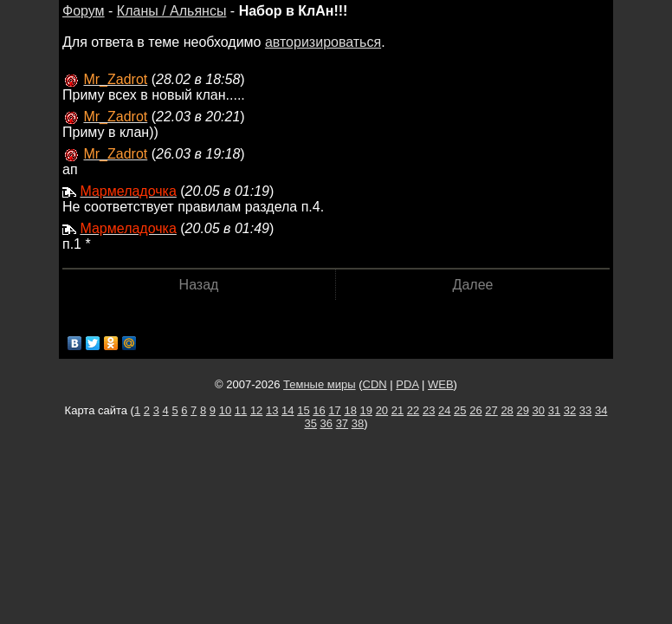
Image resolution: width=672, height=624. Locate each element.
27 (491, 410)
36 (326, 423)
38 (358, 423)
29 (522, 410)
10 (225, 410)
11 (241, 410)
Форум (84, 11)
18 (350, 410)
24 (444, 410)
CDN (375, 384)
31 (554, 410)
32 (570, 410)
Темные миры (320, 384)
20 (382, 410)
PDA (407, 384)
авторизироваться (323, 42)
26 (475, 410)
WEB (441, 384)
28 (507, 410)
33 (585, 410)
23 (429, 410)
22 (413, 410)
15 (303, 410)
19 (366, 410)
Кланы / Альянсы (172, 11)
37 (342, 423)
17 (334, 410)
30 (539, 410)
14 (288, 410)
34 (601, 410)
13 (272, 410)
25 (460, 410)
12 (256, 410)
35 (310, 423)
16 (319, 410)
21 (397, 410)
